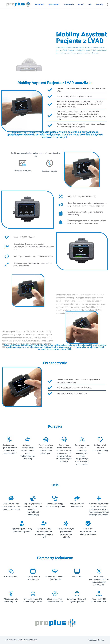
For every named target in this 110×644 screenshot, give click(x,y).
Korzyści (81, 4)
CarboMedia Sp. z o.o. (96, 640)
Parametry (100, 4)
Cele (90, 4)
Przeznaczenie (69, 4)
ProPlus (8, 640)
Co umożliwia (40, 4)
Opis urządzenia (54, 4)
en (108, 4)
